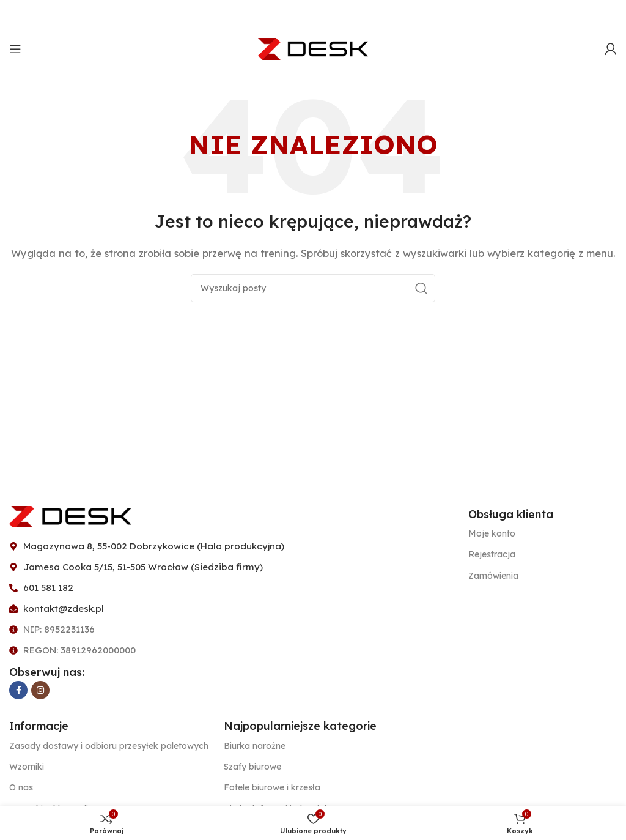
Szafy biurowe (252, 767)
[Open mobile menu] (15, 49)
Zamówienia (493, 576)
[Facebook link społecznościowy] (18, 690)
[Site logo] (313, 48)
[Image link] (70, 515)
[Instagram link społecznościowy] (40, 690)
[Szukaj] (313, 288)
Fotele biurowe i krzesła (272, 787)
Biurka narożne (255, 746)
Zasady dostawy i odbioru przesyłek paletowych (109, 746)
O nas (21, 787)
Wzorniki (27, 767)
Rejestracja (492, 554)
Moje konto (492, 533)
